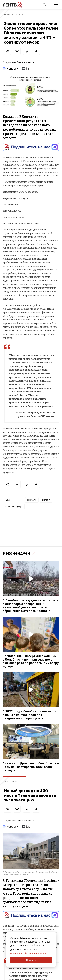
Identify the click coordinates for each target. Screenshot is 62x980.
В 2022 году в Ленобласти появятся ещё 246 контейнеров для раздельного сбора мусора (29, 715)
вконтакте (32, 500)
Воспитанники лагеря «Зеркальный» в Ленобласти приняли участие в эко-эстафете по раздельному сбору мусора (31, 661)
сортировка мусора (14, 507)
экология (46, 500)
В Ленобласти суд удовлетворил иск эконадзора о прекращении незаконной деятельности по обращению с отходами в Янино (30, 606)
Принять (31, 960)
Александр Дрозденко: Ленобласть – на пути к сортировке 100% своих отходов (31, 767)
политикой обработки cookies (28, 953)
